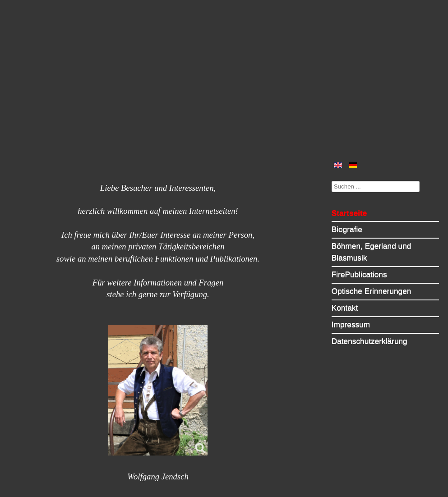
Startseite (349, 213)
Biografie (347, 229)
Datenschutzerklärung (369, 341)
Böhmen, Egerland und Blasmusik (372, 252)
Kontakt (345, 308)
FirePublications (359, 274)
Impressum (351, 324)
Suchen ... (332, 181)
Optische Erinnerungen (372, 291)
